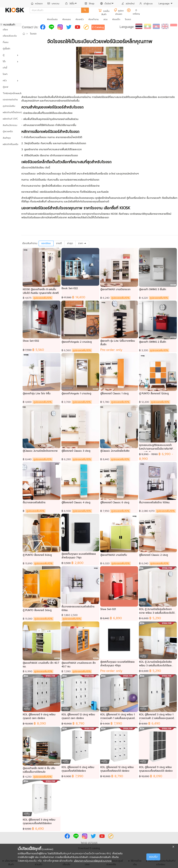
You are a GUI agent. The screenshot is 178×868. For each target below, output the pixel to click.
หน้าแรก (37, 4)
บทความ (53, 4)
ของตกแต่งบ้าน (10, 100)
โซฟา (5, 74)
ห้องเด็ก (116, 19)
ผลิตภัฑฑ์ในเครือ (11, 144)
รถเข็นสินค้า (104, 13)
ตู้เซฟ (5, 87)
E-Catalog (98, 27)
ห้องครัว (80, 19)
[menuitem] (37, 4)
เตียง (5, 30)
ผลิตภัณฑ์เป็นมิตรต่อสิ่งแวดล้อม (11, 112)
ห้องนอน (67, 19)
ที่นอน (6, 42)
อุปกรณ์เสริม (9, 106)
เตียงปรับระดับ (10, 36)
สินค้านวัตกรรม (10, 125)
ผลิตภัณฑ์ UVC (10, 119)
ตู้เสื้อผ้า (6, 49)
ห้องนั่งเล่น (52, 19)
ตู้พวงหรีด (8, 131)
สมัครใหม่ (128, 4)
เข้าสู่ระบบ (146, 4)
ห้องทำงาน (94, 19)
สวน (105, 19)
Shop (90, 4)
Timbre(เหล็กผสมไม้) (11, 93)
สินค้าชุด (7, 138)
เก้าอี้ (5, 68)
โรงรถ (128, 19)
